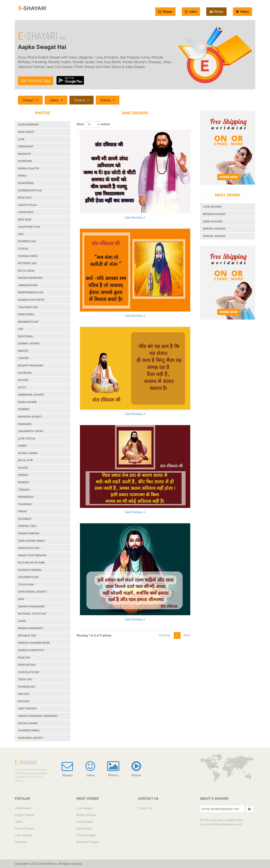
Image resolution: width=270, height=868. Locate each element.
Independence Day (31, 292)
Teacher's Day (28, 307)
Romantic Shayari (88, 842)
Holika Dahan (28, 723)
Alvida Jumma (28, 453)
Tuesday (24, 490)
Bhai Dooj (25, 198)
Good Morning (28, 124)
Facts (22, 387)
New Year (25, 220)
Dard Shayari (85, 822)
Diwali (22, 176)
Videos (242, 12)
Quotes (23, 380)
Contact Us (145, 808)
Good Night (26, 132)
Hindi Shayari (23, 808)
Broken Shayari (214, 214)
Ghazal (23, 468)
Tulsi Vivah (26, 584)
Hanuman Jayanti (31, 738)
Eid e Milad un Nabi (31, 563)
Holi (21, 234)
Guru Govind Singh (31, 541)
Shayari (165, 12)
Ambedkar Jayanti (31, 395)
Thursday (25, 504)
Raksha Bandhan (30, 278)
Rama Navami (27, 402)
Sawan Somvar (29, 533)
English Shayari (25, 815)
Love (21, 139)
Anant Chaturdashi (32, 555)
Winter (23, 351)
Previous (165, 635)
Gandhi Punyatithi (31, 650)
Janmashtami (28, 285)
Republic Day (27, 636)
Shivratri (25, 373)
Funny (22, 446)
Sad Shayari (84, 829)
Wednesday (26, 497)
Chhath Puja (27, 205)
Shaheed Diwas (29, 730)
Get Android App (36, 81)
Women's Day (27, 241)
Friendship (26, 146)
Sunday (23, 475)
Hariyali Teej (27, 526)
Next (187, 635)
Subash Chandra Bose (34, 643)
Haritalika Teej (29, 548)
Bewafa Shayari (214, 229)
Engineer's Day (28, 322)
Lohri (22, 621)
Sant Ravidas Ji (135, 218)
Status (23, 249)
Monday (24, 482)
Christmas (26, 212)
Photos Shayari (24, 829)
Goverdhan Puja (30, 190)
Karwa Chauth (28, 168)
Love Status (27, 439)
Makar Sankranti (31, 628)
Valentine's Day (29, 227)
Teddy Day (25, 679)
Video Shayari (24, 835)
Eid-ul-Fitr (25, 460)
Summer (24, 409)
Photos (216, 12)
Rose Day (24, 658)
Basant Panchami (31, 365)
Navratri (24, 154)
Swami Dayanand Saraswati (38, 716)
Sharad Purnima (30, 570)
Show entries (93, 124)
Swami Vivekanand (31, 606)
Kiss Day (24, 701)
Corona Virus (28, 256)
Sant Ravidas (27, 708)
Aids (21, 599)
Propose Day (27, 665)
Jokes (191, 12)
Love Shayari (212, 207)
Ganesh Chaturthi (31, 300)
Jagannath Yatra (31, 431)
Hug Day (24, 694)
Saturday (25, 519)
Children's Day (28, 577)
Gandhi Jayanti (29, 344)
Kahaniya (21, 842)
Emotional (26, 336)
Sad (21, 329)
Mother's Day (27, 263)
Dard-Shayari (213, 221)
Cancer (23, 358)
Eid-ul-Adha (26, 271)
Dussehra (25, 161)
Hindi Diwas (26, 314)
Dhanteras (26, 183)
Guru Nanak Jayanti (32, 592)
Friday (22, 511)
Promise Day (27, 687)
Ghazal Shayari (214, 236)
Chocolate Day (29, 672)
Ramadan (25, 424)
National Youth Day (32, 614)
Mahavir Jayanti (30, 417)
